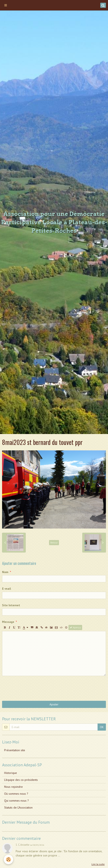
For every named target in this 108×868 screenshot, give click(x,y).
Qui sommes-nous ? (17, 801)
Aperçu (75, 627)
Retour (54, 542)
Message (8, 622)
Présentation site (15, 750)
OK (102, 727)
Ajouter (54, 704)
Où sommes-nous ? (16, 794)
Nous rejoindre (13, 787)
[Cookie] (8, 859)
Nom (5, 572)
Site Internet (11, 605)
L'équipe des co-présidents (21, 780)
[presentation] (34, 688)
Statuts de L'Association (18, 808)
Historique (11, 773)
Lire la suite (98, 864)
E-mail (6, 589)
